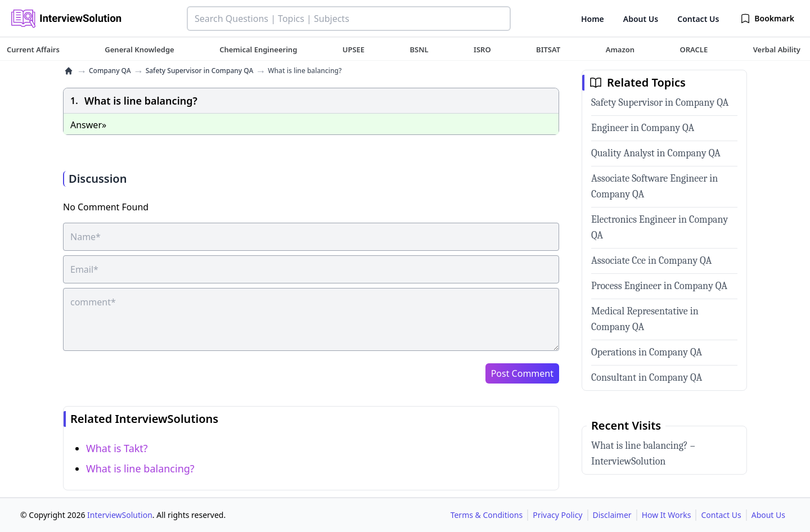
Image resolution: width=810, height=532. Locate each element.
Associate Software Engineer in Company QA (654, 186)
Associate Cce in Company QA (651, 261)
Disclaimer (612, 515)
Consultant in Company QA (647, 378)
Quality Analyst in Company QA (656, 153)
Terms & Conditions (487, 515)
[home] (69, 71)
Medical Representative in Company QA (645, 319)
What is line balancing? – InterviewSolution (643, 454)
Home (593, 19)
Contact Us (698, 19)
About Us (641, 19)
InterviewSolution (120, 515)
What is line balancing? (140, 468)
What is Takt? (117, 448)
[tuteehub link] (33, 49)
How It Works (667, 515)
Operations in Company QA (647, 352)
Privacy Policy (557, 515)
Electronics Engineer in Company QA (660, 227)
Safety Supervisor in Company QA (200, 71)
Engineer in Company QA (643, 128)
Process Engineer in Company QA (659, 286)
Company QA (110, 71)
